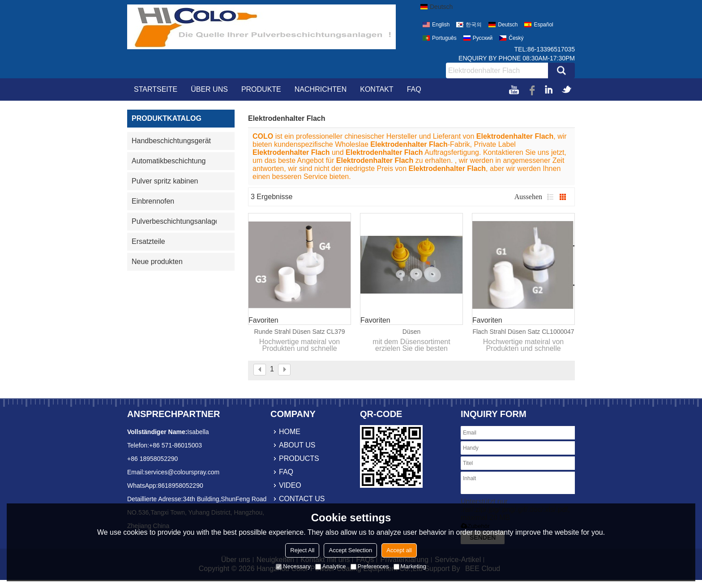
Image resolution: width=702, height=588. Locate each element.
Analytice (331, 566)
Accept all (399, 550)
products (299, 458)
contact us (302, 499)
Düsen (411, 332)
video (290, 485)
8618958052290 (180, 486)
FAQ (414, 89)
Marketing (410, 566)
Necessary (293, 566)
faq (286, 472)
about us (297, 445)
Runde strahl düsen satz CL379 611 (299, 332)
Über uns (209, 89)
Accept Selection (350, 550)
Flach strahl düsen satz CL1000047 (523, 332)
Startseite (156, 89)
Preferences (370, 566)
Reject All (302, 550)
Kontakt (377, 89)
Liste (550, 197)
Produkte (261, 89)
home (290, 432)
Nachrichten (321, 89)
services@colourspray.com (182, 472)
